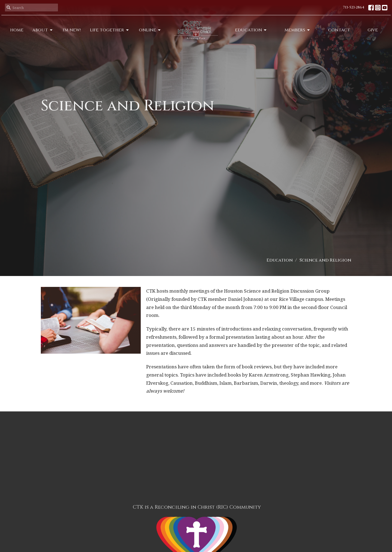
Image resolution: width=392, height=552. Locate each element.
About (43, 30)
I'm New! (72, 30)
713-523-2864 (354, 7)
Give (373, 30)
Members (298, 30)
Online (150, 30)
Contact (339, 30)
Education (251, 30)
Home (17, 30)
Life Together (110, 30)
